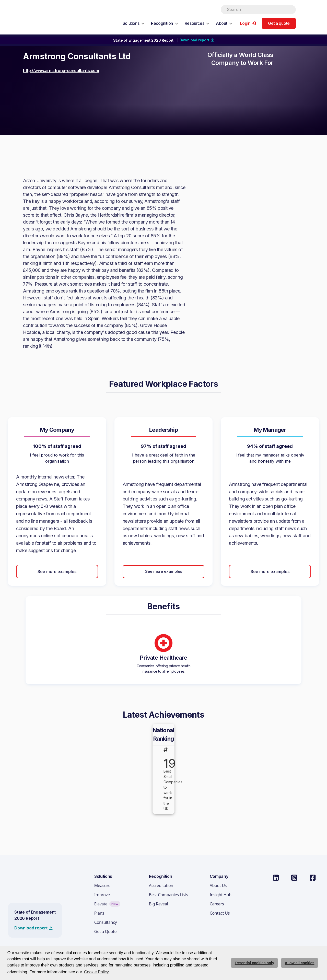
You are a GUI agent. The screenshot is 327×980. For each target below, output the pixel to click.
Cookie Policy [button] (96, 972)
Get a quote (279, 23)
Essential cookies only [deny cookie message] (254, 963)
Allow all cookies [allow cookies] (300, 963)
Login (245, 23)
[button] (134, 23)
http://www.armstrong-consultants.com (61, 71)
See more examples (57, 571)
